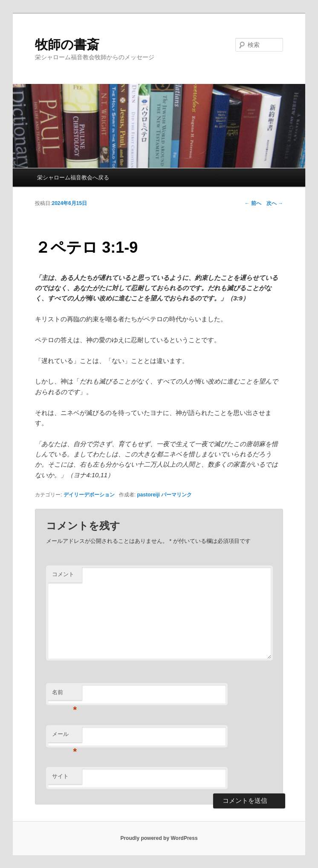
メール (65, 737)
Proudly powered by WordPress (159, 838)
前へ (253, 203)
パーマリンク (176, 495)
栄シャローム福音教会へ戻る (73, 177)
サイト (60, 776)
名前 (65, 695)
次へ (275, 203)
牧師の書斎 (67, 45)
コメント (63, 574)
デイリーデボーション (89, 495)
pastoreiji (148, 495)
